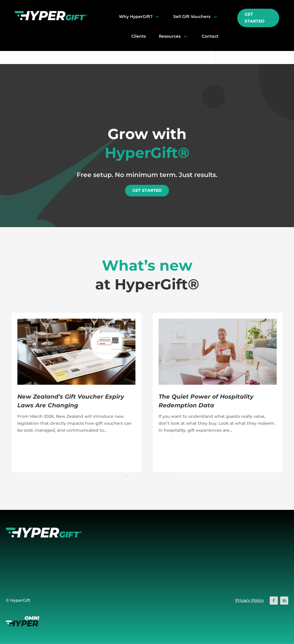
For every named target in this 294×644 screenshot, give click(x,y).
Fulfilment (171, 569)
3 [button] (145, 476)
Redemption (174, 556)
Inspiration (250, 563)
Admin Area (173, 563)
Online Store (174, 542)
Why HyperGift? (122, 542)
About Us (115, 563)
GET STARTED (255, 18)
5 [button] (162, 476)
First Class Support (125, 549)
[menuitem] (140, 16)
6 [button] (171, 476)
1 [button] (127, 476)
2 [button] (136, 476)
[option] (76, 393)
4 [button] (153, 476)
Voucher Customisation (185, 549)
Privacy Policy (250, 600)
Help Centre (251, 542)
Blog (243, 556)
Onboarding (251, 549)
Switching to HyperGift (129, 556)
